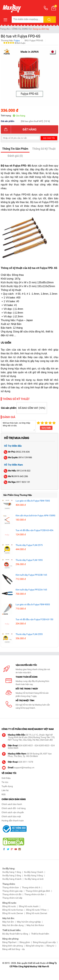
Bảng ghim (25, 942)
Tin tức (5, 782)
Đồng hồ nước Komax (13, 910)
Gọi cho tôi (49, 138)
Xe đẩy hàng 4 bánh (12, 879)
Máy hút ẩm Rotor (35, 925)
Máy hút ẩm (8, 922)
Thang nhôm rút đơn (34, 894)
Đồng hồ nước (9, 906)
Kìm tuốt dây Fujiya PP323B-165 (31, 575)
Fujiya (17, 40)
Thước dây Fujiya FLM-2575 (29, 545)
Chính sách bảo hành (12, 804)
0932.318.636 (17, 452)
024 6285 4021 (26, 745)
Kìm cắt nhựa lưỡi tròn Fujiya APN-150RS (35, 515)
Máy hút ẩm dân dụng (13, 925)
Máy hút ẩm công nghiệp (29, 922)
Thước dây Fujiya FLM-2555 (29, 634)
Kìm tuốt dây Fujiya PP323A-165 (31, 590)
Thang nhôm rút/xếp (12, 898)
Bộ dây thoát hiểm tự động (15, 934)
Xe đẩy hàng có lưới (34, 879)
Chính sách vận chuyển (13, 812)
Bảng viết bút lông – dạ (14, 949)
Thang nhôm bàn (11, 887)
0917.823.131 (17, 482)
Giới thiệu (6, 778)
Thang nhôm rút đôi (12, 894)
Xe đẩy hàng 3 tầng (33, 875)
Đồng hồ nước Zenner (13, 913)
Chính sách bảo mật (11, 816)
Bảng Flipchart (9, 942)
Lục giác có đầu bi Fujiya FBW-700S (33, 501)
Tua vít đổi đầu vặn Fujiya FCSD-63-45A (34, 530)
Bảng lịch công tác (35, 946)
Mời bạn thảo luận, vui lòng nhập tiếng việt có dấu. (19, 426)
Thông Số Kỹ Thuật (44, 149)
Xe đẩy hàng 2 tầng (12, 875)
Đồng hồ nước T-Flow (36, 910)
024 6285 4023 (42, 745)
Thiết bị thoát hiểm (40, 934)
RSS (4, 794)
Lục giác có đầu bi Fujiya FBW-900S (33, 604)
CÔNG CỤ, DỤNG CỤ (21, 29)
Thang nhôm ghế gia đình (38, 891)
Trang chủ (5, 29)
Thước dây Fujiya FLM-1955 (29, 560)
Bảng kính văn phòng (13, 946)
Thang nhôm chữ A (31, 887)
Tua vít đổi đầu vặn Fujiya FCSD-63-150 (34, 619)
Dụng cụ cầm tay (41, 29)
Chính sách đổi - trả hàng (14, 808)
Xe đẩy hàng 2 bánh (34, 872)
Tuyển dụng (7, 786)
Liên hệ (5, 790)
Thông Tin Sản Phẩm (15, 149)
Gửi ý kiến (46, 428)
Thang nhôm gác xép (12, 891)
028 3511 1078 (26, 762)
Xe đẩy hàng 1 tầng (12, 872)
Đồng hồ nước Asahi (29, 906)
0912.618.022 (17, 471)
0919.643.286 (16, 476)
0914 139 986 (18, 457)
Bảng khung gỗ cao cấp (44, 942)
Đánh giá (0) (15, 156)
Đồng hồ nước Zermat (37, 913)
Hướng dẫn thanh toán (13, 821)
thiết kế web (34, 963)
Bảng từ (50, 946)
